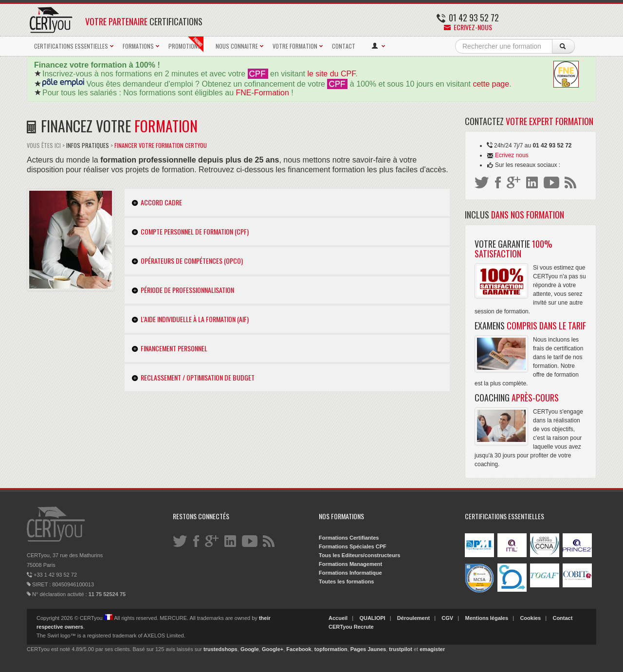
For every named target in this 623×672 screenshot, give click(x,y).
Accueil (338, 618)
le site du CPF (331, 74)
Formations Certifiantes (349, 538)
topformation (331, 649)
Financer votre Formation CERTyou (161, 145)
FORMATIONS (138, 46)
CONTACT (344, 46)
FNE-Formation (263, 93)
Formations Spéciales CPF (353, 546)
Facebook (299, 649)
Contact (562, 618)
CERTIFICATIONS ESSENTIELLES (71, 46)
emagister (432, 649)
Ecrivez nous (512, 155)
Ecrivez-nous (468, 27)
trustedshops (220, 649)
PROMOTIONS (186, 44)
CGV (447, 618)
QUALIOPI (372, 618)
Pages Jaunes (368, 649)
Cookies (530, 618)
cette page (491, 84)
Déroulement (413, 618)
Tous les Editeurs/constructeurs (359, 555)
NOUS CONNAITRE (237, 46)
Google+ (273, 649)
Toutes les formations (346, 581)
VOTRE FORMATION (295, 46)
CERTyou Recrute (351, 627)
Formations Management (350, 564)
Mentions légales (486, 618)
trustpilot (401, 649)
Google (250, 649)
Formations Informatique (350, 573)
